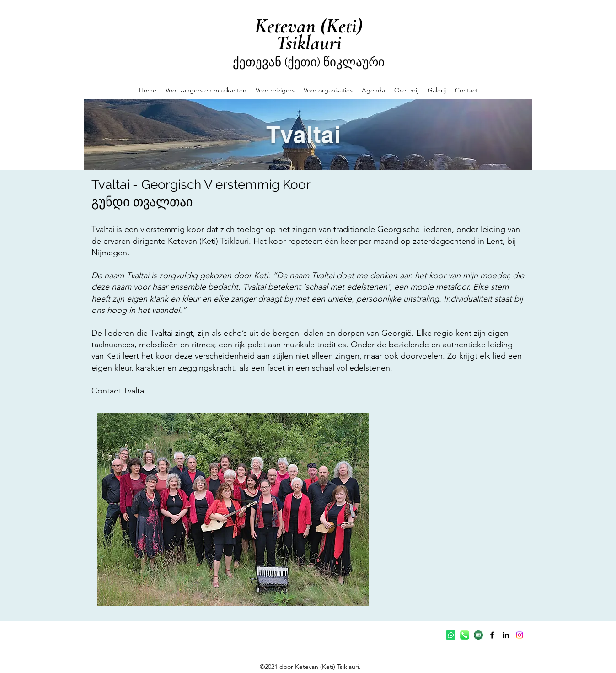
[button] (206, 90)
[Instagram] (520, 635)
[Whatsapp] (451, 635)
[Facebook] (492, 635)
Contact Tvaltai (119, 391)
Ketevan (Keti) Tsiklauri (309, 35)
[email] (478, 635)
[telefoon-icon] (465, 635)
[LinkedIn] (506, 635)
